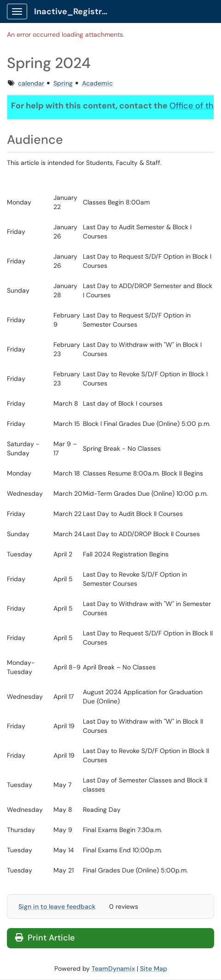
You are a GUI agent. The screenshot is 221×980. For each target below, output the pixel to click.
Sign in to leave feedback (57, 906)
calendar (31, 83)
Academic (97, 83)
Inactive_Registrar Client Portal (74, 11)
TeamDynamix (113, 969)
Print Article (45, 938)
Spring (63, 83)
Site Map (154, 969)
